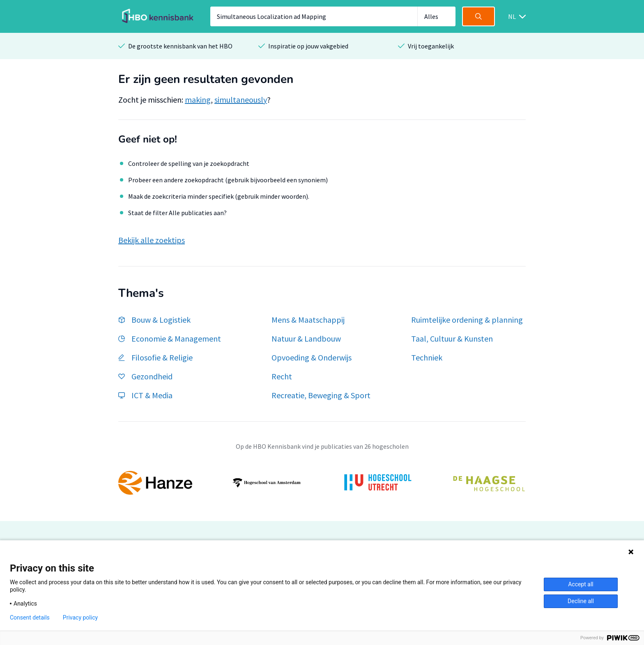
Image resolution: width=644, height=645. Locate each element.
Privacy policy (80, 617)
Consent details (30, 617)
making (198, 100)
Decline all (581, 601)
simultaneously (241, 100)
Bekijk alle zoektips (152, 240)
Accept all (581, 584)
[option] (322, 483)
